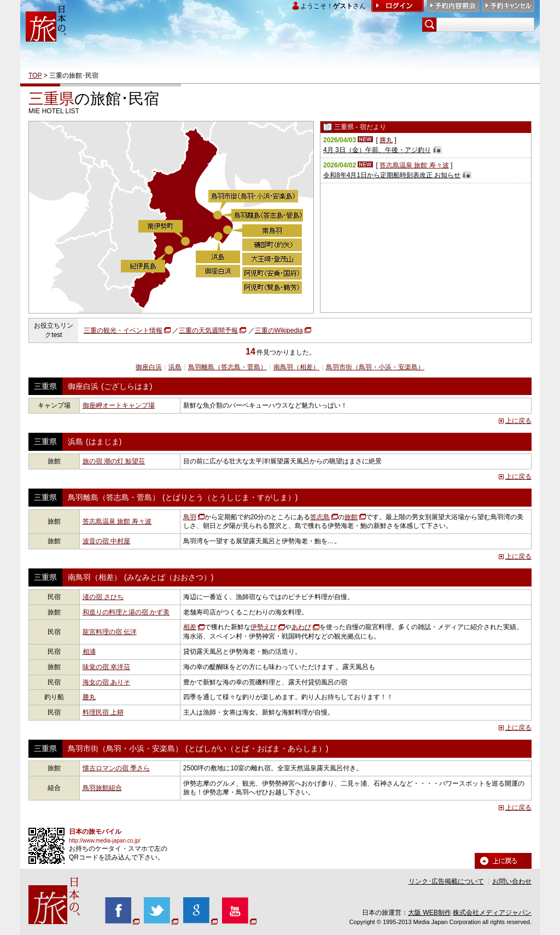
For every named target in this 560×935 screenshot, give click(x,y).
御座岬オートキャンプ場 (119, 405)
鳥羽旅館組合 (102, 788)
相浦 (89, 652)
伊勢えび (264, 627)
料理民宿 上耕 (103, 712)
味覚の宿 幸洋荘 (106, 667)
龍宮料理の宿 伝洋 (110, 632)
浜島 (175, 367)
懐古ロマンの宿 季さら (116, 768)
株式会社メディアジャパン (492, 913)
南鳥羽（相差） (296, 367)
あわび (301, 627)
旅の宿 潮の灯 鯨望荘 (114, 461)
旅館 (351, 517)
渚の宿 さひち (103, 597)
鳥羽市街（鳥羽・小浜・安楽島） (375, 367)
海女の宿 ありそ (106, 682)
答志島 (320, 517)
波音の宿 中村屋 (106, 541)
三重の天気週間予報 (208, 330)
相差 (190, 627)
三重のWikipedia (279, 330)
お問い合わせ (512, 881)
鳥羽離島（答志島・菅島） (227, 367)
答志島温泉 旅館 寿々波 (414, 165)
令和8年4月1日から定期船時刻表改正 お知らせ (392, 175)
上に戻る (518, 421)
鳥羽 (190, 517)
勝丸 (386, 140)
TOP (35, 76)
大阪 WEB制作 (430, 913)
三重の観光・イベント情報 (123, 330)
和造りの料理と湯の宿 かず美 (126, 612)
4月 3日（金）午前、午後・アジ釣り (377, 150)
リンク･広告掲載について (446, 881)
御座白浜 (149, 367)
